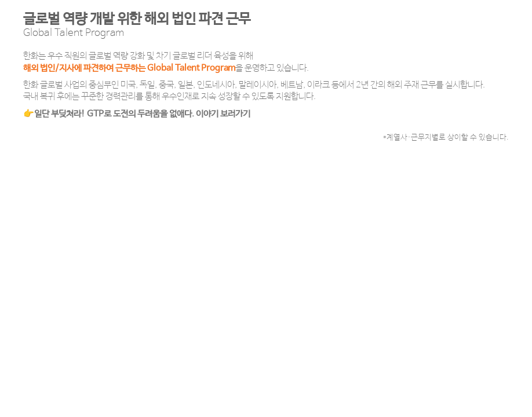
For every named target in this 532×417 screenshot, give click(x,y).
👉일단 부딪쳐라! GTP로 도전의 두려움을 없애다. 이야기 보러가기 (137, 114)
